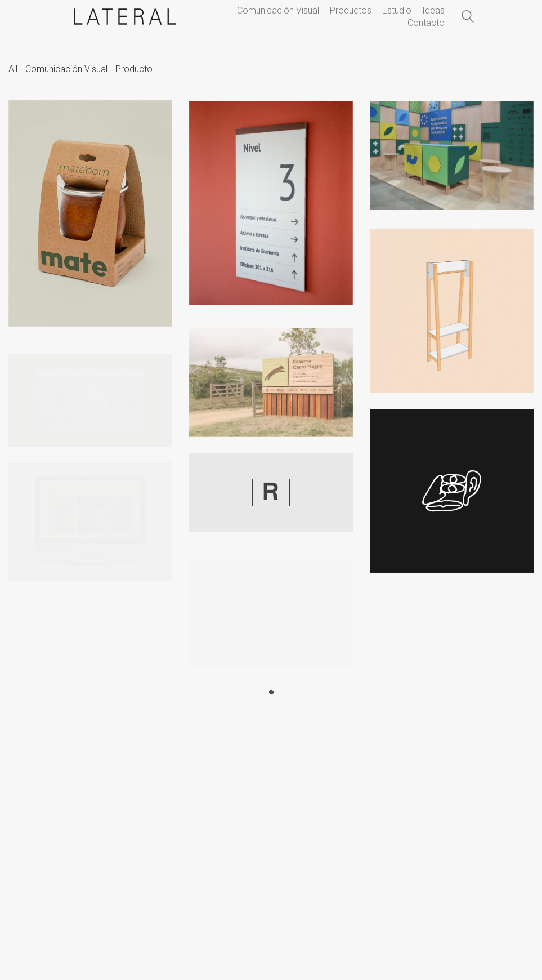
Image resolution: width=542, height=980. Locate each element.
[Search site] (468, 18)
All (13, 69)
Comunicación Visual (66, 69)
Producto (134, 69)
